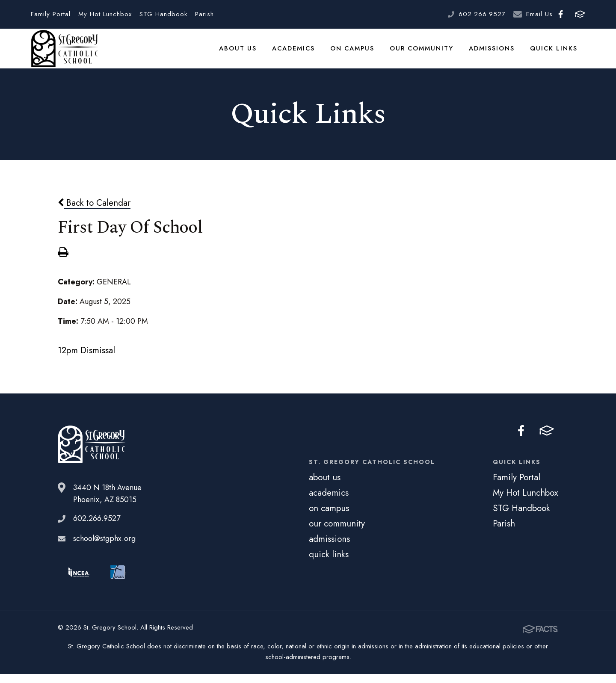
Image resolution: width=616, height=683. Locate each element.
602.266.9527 (482, 14)
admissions (493, 53)
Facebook (561, 14)
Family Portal (51, 14)
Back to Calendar (94, 212)
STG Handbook (163, 14)
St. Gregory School (65, 53)
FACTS (580, 14)
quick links (555, 53)
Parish (204, 14)
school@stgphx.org (104, 548)
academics (297, 53)
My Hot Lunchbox (105, 14)
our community (424, 53)
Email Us (539, 14)
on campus (355, 53)
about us (242, 53)
